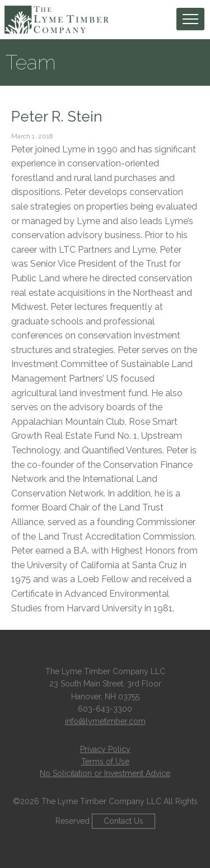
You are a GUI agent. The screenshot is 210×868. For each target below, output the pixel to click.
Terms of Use (105, 762)
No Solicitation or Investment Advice (105, 773)
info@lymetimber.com (105, 721)
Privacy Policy (105, 749)
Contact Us (123, 821)
